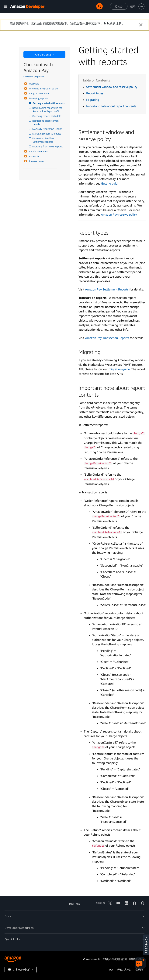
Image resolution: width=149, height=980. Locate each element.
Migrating (93, 100)
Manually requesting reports (48, 129)
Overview (34, 84)
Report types (95, 93)
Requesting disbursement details (46, 122)
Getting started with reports (49, 103)
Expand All (40, 77)
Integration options (39, 94)
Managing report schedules (47, 134)
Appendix (34, 156)
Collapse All (28, 77)
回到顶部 (74, 904)
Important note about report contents (111, 106)
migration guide (119, 369)
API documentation (39, 151)
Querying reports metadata (47, 116)
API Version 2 (43, 54)
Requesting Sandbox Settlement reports (44, 140)
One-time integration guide (43, 89)
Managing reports (38, 98)
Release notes (36, 161)
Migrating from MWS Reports (48, 147)
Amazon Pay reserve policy (119, 214)
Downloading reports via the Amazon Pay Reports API (48, 110)
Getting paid (109, 183)
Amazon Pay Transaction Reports (107, 338)
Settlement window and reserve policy (112, 87)
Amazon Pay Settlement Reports (107, 289)
